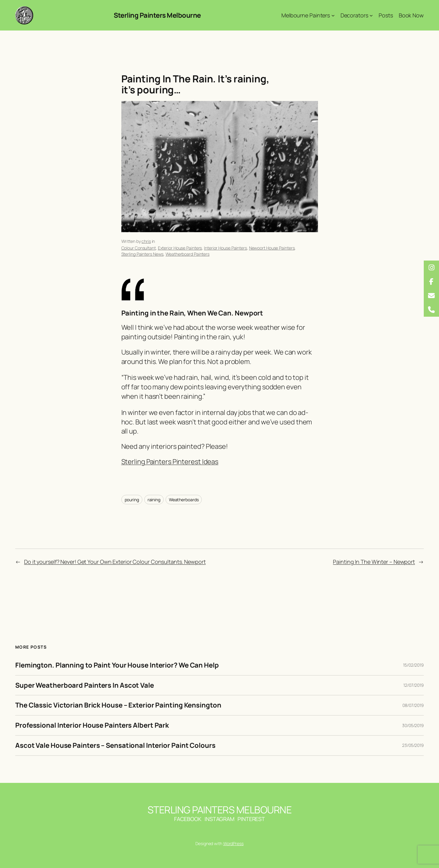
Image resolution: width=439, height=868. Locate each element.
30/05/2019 (413, 725)
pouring (132, 500)
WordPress (233, 843)
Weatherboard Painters (187, 254)
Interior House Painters (225, 248)
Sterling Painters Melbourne (157, 15)
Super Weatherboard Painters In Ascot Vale (85, 685)
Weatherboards (184, 500)
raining (154, 500)
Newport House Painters (272, 248)
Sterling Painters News (143, 254)
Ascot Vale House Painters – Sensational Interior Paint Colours (115, 746)
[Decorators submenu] (371, 15)
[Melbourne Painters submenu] (333, 15)
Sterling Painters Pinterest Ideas (170, 462)
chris (146, 241)
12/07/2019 (414, 685)
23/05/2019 (413, 745)
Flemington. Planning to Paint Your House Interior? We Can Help (117, 665)
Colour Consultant (139, 248)
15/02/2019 (413, 665)
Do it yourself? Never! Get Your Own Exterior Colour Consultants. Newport (115, 562)
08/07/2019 (413, 705)
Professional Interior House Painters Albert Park (92, 725)
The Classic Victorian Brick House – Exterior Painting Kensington (118, 705)
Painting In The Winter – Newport (374, 562)
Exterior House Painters (180, 248)
